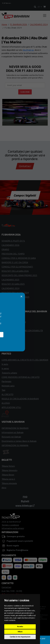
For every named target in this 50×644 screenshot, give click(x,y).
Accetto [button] (20, 627)
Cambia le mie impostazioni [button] (20, 637)
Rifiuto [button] (20, 632)
